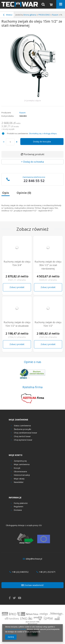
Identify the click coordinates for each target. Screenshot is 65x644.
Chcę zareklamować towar (25, 433)
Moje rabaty (19, 479)
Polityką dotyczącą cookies (16, 629)
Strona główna (30, 15)
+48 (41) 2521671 (46, 572)
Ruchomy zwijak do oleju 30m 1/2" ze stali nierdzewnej (48, 265)
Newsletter (19, 482)
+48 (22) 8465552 (19, 572)
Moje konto (16, 455)
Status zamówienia (22, 426)
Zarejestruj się (20, 461)
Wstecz (8, 15)
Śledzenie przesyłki (22, 429)
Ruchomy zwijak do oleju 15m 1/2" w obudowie (17, 324)
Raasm (55, 15)
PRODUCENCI (44, 15)
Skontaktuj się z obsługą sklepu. (43, 133)
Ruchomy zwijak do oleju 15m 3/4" (17, 263)
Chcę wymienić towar (23, 440)
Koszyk (17, 468)
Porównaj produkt (33, 154)
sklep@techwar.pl (32, 559)
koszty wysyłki (9, 129)
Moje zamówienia (22, 464)
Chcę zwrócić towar (22, 436)
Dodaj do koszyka (42, 141)
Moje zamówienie (18, 420)
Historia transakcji (22, 475)
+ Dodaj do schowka (32, 162)
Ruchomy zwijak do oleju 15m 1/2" (48, 324)
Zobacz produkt (17, 287)
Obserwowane (20, 472)
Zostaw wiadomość (33, 585)
